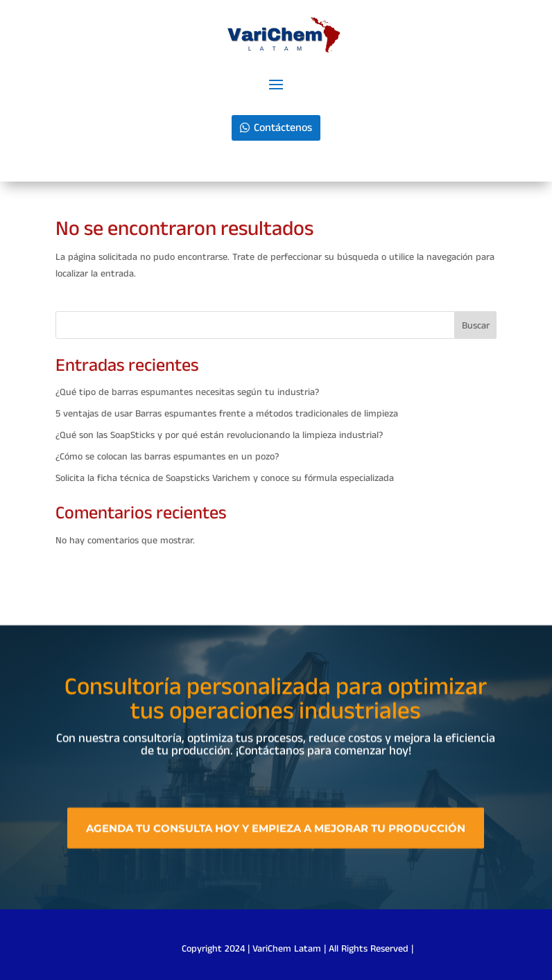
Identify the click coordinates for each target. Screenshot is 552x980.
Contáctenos (283, 128)
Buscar (476, 326)
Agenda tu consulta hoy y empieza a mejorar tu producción (276, 833)
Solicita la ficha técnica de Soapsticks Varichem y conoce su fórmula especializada (225, 478)
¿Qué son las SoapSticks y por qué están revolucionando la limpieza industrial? (219, 435)
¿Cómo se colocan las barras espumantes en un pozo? (167, 457)
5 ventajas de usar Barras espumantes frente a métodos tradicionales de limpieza (227, 414)
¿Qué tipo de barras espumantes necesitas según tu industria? (187, 392)
